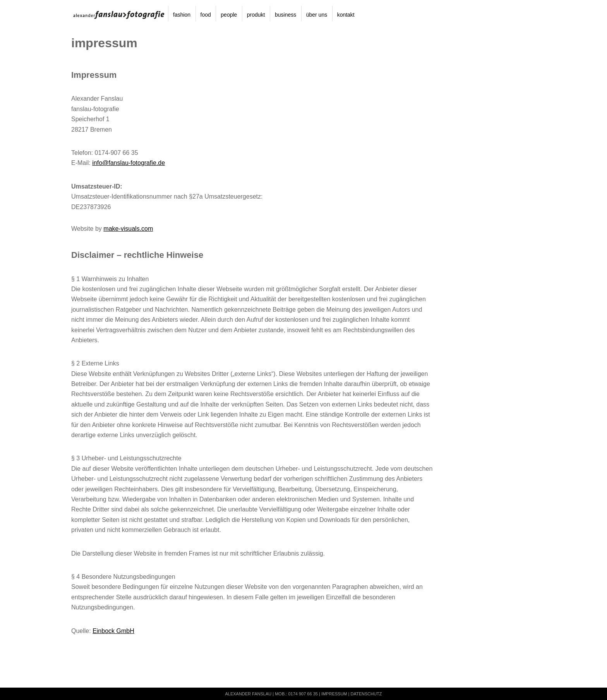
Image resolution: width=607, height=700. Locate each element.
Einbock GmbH (113, 631)
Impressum (334, 694)
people (229, 15)
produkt (256, 15)
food (206, 15)
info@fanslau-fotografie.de (129, 163)
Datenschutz (366, 694)
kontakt (346, 15)
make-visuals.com (128, 229)
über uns (317, 15)
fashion (182, 15)
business (285, 15)
